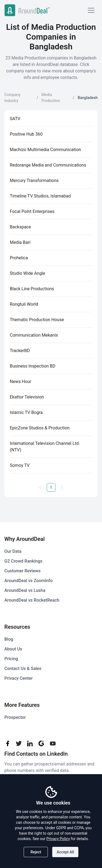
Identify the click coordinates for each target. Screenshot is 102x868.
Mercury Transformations (34, 181)
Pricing (11, 659)
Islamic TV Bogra (26, 412)
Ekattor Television (27, 397)
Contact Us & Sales (23, 668)
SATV (15, 119)
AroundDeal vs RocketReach (32, 600)
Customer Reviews (22, 571)
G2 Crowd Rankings (23, 561)
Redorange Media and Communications (48, 165)
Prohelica (19, 258)
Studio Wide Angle (27, 273)
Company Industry (12, 98)
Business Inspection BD (33, 366)
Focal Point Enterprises (32, 211)
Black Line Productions (32, 289)
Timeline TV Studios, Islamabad (40, 196)
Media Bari (20, 242)
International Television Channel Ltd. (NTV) (45, 447)
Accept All (65, 852)
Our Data (13, 551)
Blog (9, 639)
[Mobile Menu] (91, 10)
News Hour (21, 382)
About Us (13, 649)
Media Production (51, 98)
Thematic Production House (37, 320)
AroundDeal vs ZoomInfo (29, 581)
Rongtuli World (24, 304)
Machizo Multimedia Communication (45, 150)
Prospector (15, 717)
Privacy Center (18, 678)
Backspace (20, 227)
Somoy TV (20, 465)
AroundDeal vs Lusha (25, 590)
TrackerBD (20, 351)
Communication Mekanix (34, 335)
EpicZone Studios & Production (40, 428)
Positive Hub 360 (26, 134)
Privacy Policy (58, 839)
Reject (36, 852)
